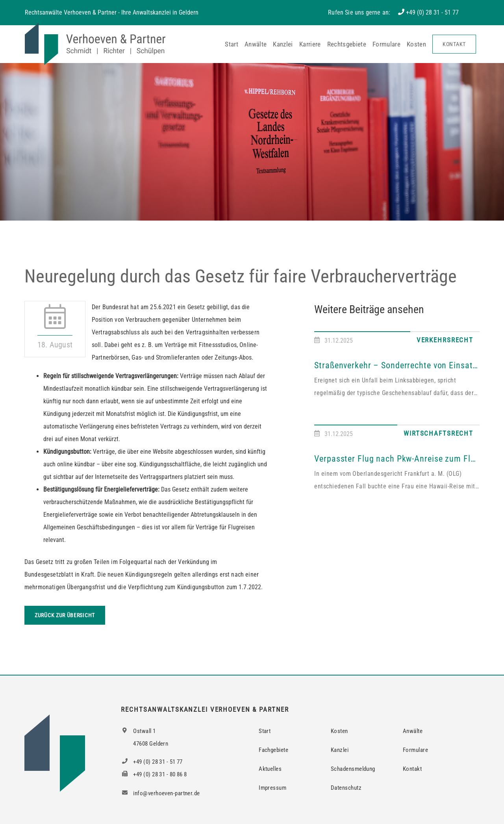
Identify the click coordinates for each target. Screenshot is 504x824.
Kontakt (454, 44)
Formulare (386, 44)
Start (232, 44)
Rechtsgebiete (347, 44)
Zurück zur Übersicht (65, 615)
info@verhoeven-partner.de (160, 793)
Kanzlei (283, 44)
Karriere (310, 44)
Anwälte (256, 44)
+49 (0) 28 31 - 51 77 (432, 12)
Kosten (416, 44)
